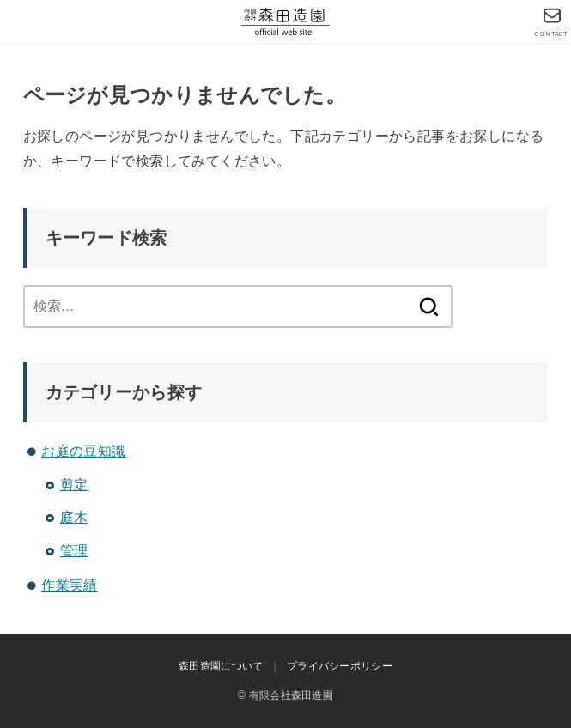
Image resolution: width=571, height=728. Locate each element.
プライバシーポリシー (340, 666)
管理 (74, 551)
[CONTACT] (552, 22)
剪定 (74, 485)
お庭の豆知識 (83, 451)
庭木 (74, 517)
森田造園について (221, 666)
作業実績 (70, 585)
